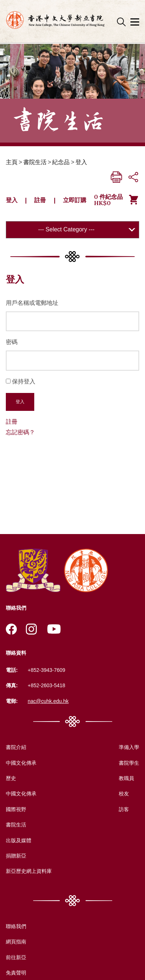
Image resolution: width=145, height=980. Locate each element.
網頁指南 (16, 942)
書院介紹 (16, 747)
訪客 (124, 809)
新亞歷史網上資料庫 (29, 871)
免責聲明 (16, 973)
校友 (124, 794)
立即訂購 (75, 200)
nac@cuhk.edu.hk (48, 701)
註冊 (40, 200)
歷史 (11, 778)
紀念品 (61, 162)
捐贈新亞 (16, 856)
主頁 (12, 162)
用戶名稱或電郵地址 (32, 303)
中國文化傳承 (21, 763)
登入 (81, 162)
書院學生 (129, 763)
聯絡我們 (16, 926)
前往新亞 (16, 957)
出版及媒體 (19, 840)
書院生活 (35, 162)
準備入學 (129, 747)
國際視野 (16, 809)
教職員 (126, 778)
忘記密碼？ (20, 432)
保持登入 (24, 381)
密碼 (12, 342)
